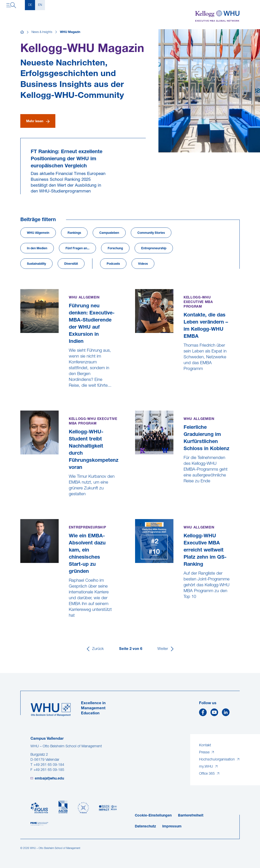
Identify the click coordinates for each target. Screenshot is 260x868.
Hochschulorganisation (217, 760)
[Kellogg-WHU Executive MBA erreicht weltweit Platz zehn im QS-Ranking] (136, 609)
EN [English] (40, 5)
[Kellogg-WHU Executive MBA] (217, 16)
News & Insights (42, 32)
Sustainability (36, 264)
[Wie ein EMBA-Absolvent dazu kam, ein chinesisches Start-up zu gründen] (21, 627)
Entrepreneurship (154, 249)
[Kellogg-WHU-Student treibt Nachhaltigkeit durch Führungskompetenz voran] (21, 506)
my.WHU (207, 767)
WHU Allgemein (38, 233)
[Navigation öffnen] (11, 5)
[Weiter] (166, 649)
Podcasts (113, 264)
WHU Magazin (70, 32)
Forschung (115, 249)
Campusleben (109, 233)
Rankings (74, 233)
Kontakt (205, 745)
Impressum (172, 827)
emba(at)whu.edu (49, 779)
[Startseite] (22, 32)
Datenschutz (145, 827)
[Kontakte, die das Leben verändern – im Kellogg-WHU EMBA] (136, 381)
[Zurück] (95, 649)
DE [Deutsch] (30, 5)
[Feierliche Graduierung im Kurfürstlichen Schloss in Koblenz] (136, 493)
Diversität (71, 264)
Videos (143, 264)
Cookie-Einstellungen (153, 816)
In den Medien (37, 249)
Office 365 (207, 774)
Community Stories (151, 233)
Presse (205, 752)
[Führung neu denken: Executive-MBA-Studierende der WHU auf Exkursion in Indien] (21, 397)
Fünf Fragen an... (77, 249)
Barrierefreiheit (191, 816)
